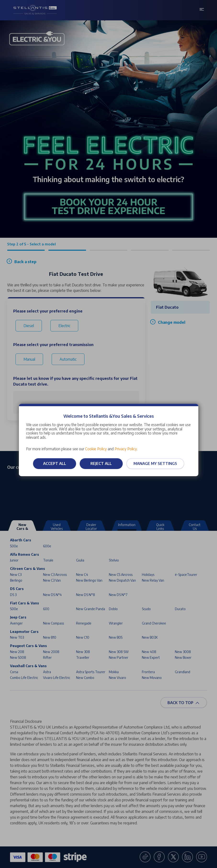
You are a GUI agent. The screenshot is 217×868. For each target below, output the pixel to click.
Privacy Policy (126, 449)
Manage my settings (155, 463)
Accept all (55, 463)
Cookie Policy (96, 449)
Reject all (101, 463)
